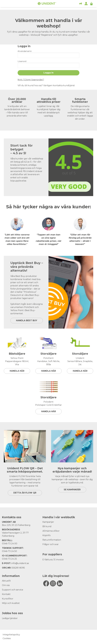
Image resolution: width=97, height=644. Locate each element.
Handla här (17, 371)
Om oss (6, 585)
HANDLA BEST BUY (27, 320)
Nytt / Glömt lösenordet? (31, 80)
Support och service (13, 590)
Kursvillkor (8, 599)
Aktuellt (6, 581)
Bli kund (47, 526)
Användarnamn (25, 51)
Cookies (7, 638)
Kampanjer (48, 522)
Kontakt (6, 594)
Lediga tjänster (10, 618)
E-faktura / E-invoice (53, 560)
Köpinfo (47, 535)
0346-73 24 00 (10, 544)
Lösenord (22, 61)
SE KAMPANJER (72, 490)
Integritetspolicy (11, 635)
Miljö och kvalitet (11, 603)
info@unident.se (20, 563)
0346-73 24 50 (9, 551)
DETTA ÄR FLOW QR (25, 493)
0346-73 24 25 (9, 559)
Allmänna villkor (51, 531)
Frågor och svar (51, 544)
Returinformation (52, 540)
